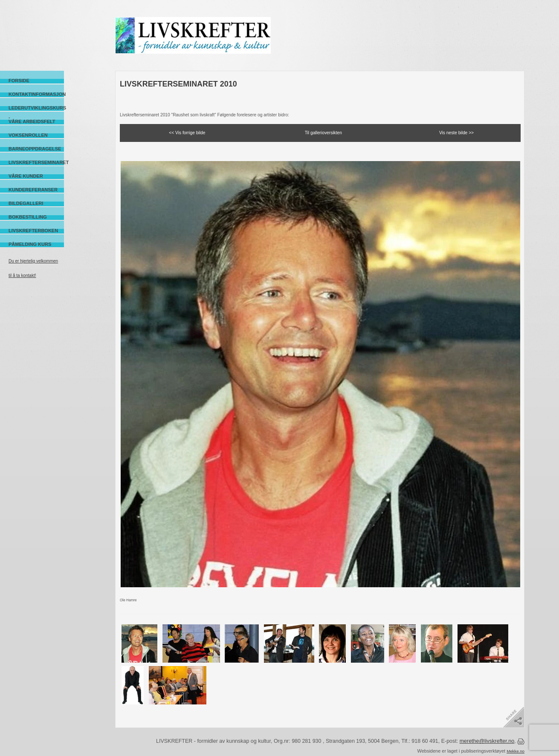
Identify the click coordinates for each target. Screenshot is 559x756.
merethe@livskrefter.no (487, 741)
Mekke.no (516, 751)
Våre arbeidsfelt (32, 121)
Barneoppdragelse (35, 149)
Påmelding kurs (30, 244)
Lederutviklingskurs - (36, 108)
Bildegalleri (26, 203)
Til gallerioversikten (323, 133)
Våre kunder (26, 176)
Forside (19, 81)
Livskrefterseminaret (36, 162)
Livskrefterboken (33, 231)
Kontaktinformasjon (36, 94)
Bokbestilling (28, 217)
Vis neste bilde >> (456, 133)
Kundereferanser (33, 190)
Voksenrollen (28, 135)
